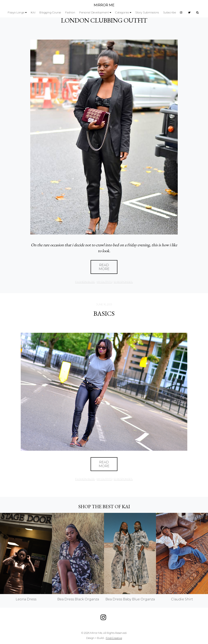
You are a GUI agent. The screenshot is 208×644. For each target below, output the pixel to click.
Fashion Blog (85, 282)
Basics (104, 313)
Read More (104, 267)
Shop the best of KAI (104, 506)
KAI (33, 12)
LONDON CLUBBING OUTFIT (104, 20)
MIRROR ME (104, 5)
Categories (122, 12)
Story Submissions (147, 12)
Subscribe (170, 12)
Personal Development (94, 12)
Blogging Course (50, 12)
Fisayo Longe (16, 12)
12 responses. (123, 282)
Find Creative (114, 638)
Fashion (70, 12)
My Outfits (104, 282)
